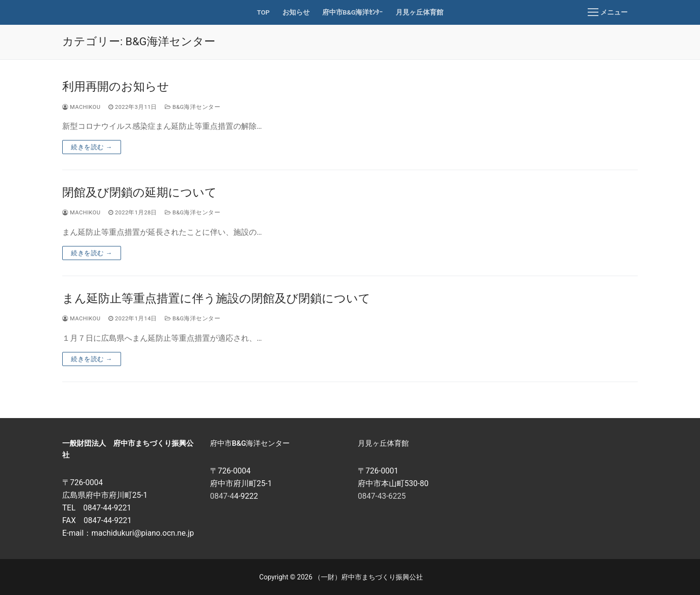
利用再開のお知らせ (116, 87)
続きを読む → (92, 147)
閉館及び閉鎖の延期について (140, 192)
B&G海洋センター (193, 107)
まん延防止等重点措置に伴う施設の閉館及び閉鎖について (216, 298)
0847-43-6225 (382, 496)
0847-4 (222, 496)
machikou (81, 107)
